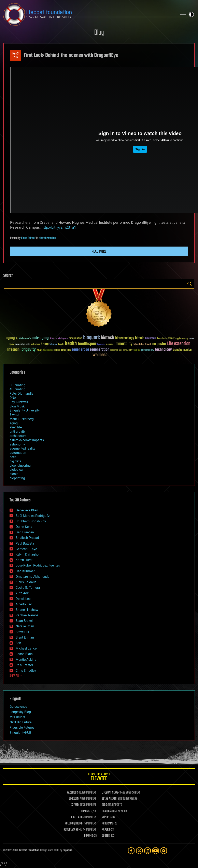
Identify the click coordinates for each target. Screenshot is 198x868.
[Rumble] (164, 851)
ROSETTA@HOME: (73, 830)
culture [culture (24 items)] (192, 339)
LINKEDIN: (74, 799)
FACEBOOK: (73, 793)
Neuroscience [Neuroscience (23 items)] (48, 350)
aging (14, 423)
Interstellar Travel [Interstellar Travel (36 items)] (142, 344)
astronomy (17, 444)
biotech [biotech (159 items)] (108, 338)
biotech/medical (47, 238)
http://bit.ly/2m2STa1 (59, 227)
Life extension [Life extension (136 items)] (179, 344)
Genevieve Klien (27, 510)
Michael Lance (26, 648)
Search (189, 284)
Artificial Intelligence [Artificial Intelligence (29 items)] (59, 339)
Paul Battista (25, 543)
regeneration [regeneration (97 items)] (100, 350)
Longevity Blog (20, 712)
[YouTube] (156, 851)
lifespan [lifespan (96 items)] (13, 350)
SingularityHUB (20, 733)
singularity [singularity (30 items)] (128, 350)
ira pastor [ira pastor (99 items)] (159, 344)
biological (17, 470)
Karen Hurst (24, 560)
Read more (99, 251)
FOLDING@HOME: (74, 824)
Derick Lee (23, 599)
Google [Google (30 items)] (61, 344)
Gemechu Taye (26, 549)
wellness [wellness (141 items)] (100, 355)
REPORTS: (107, 817)
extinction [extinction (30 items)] (36, 344)
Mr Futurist (17, 717)
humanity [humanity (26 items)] (101, 345)
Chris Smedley (26, 671)
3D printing (17, 385)
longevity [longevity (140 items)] (28, 349)
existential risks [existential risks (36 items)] (22, 344)
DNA (13, 398)
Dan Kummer (25, 571)
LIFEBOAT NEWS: (110, 793)
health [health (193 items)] (71, 344)
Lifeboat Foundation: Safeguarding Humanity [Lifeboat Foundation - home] (89, 14)
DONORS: (86, 811)
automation (18, 453)
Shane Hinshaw (27, 610)
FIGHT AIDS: (77, 817)
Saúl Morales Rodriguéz (33, 516)
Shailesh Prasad (27, 538)
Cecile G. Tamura (28, 588)
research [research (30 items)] (114, 350)
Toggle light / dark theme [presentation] (191, 14)
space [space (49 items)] (137, 350)
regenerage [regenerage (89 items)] (81, 350)
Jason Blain (24, 654)
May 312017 (16, 56)
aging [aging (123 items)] (10, 338)
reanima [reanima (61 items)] (66, 350)
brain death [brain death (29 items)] (162, 339)
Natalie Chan (25, 626)
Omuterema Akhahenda (33, 577)
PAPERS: (106, 830)
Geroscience (18, 707)
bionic (14, 474)
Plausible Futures (22, 728)
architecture (18, 436)
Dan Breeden (25, 532)
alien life (16, 427)
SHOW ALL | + (16, 676)
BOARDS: (106, 811)
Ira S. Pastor (24, 665)
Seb (18, 643)
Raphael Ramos (27, 615)
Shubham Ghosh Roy (31, 521)
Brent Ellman (25, 637)
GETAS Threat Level (99, 777)
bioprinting (17, 478)
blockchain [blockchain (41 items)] (151, 338)
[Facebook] (131, 851)
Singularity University (25, 410)
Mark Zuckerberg (22, 419)
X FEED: (75, 805)
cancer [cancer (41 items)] (171, 338)
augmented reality (22, 448)
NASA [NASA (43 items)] (39, 350)
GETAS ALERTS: (109, 799)
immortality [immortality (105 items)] (123, 344)
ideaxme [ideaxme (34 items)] (110, 345)
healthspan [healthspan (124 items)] (87, 344)
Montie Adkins (26, 660)
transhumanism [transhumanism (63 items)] (183, 350)
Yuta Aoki (23, 593)
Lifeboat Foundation (29, 850)
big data (15, 461)
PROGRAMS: (108, 824)
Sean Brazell (25, 621)
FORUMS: (89, 836)
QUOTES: (106, 836)
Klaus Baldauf (28, 238)
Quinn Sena (24, 527)
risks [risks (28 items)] (121, 350)
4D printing (17, 389)
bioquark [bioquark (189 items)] (91, 338)
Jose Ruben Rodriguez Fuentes (38, 565)
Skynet (14, 415)
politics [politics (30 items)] (57, 350)
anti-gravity (18, 432)
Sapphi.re (68, 850)
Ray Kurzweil (19, 402)
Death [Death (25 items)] (12, 344)
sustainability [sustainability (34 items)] (148, 350)
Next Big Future (20, 722)
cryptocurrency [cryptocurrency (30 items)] (182, 339)
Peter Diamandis (21, 394)
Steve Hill (22, 632)
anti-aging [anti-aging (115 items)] (40, 338)
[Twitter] (139, 851)
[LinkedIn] (147, 851)
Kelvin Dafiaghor (28, 554)
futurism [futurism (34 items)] (53, 345)
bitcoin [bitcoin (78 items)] (140, 338)
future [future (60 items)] (45, 344)
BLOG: (105, 805)
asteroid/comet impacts (27, 440)
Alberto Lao (24, 604)
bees (13, 457)
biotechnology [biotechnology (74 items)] (125, 338)
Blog (99, 33)
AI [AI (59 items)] (17, 338)
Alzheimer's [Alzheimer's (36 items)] (25, 339)
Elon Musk (17, 406)
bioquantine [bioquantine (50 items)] (75, 338)
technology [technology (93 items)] (163, 350)
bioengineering (20, 466)
